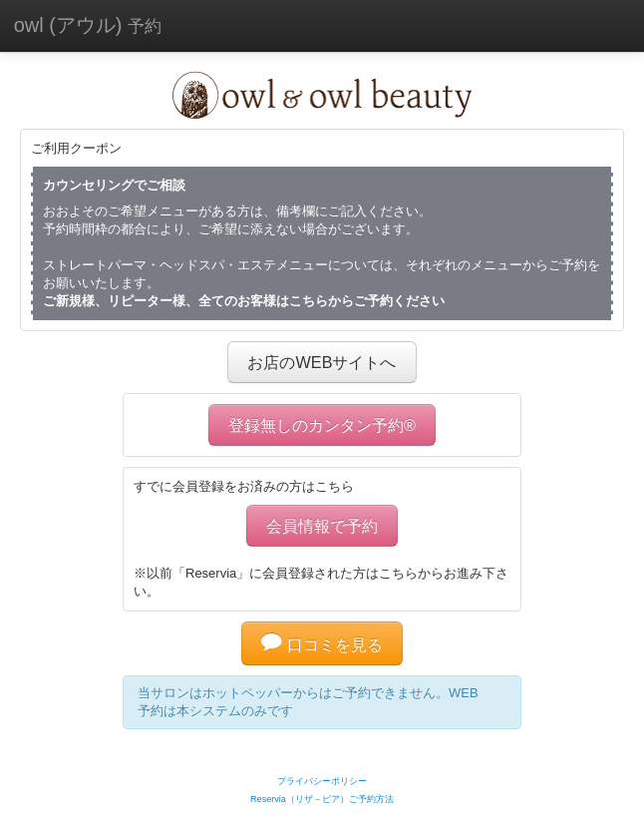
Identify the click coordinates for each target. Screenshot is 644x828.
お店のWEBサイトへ (322, 362)
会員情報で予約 (322, 526)
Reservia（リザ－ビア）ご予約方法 (322, 799)
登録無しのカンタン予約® (322, 425)
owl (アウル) (88, 25)
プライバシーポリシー (322, 781)
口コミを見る (322, 644)
